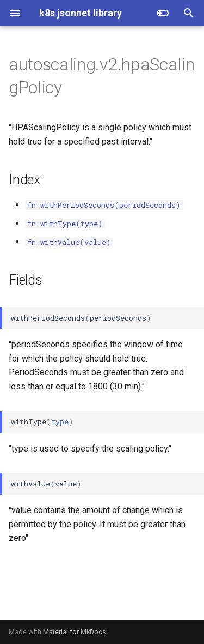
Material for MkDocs (75, 632)
